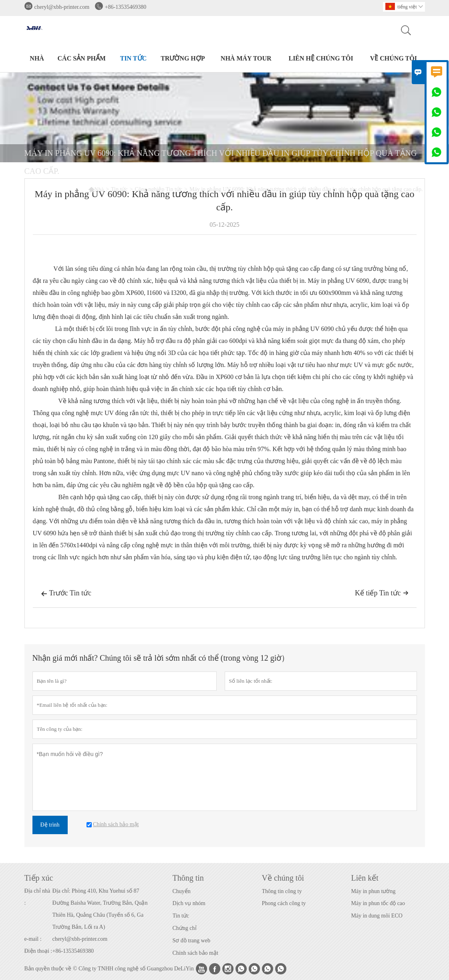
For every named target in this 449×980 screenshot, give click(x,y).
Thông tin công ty (282, 891)
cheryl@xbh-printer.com (62, 7)
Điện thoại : (38, 951)
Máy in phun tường (373, 891)
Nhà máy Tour (246, 58)
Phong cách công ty (284, 903)
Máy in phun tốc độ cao (378, 903)
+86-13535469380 (126, 7)
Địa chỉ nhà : (37, 897)
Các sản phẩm (82, 58)
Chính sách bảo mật (195, 953)
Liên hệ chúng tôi (321, 58)
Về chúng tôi (394, 58)
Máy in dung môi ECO (377, 916)
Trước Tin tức (66, 594)
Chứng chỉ (185, 928)
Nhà (37, 58)
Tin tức (133, 58)
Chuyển (182, 891)
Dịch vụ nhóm (189, 903)
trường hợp (183, 58)
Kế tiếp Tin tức (382, 593)
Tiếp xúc (39, 878)
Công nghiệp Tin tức (159, 189)
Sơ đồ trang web (191, 941)
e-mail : (33, 939)
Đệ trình (50, 825)
